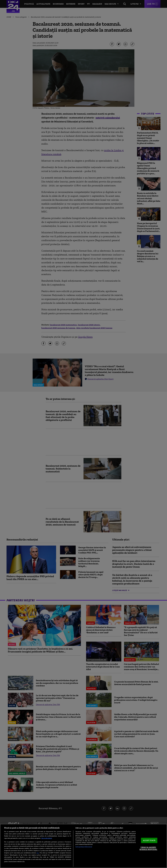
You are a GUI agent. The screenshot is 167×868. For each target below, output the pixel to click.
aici (38, 853)
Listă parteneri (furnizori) (84, 847)
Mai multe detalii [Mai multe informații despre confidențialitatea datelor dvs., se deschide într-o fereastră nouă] (47, 838)
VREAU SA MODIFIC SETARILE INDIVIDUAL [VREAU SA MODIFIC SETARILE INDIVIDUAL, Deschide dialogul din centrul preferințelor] (148, 848)
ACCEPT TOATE (149, 840)
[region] (83, 846)
